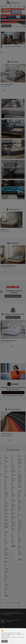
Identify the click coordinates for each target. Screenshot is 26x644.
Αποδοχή (5, 641)
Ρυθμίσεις (12, 641)
